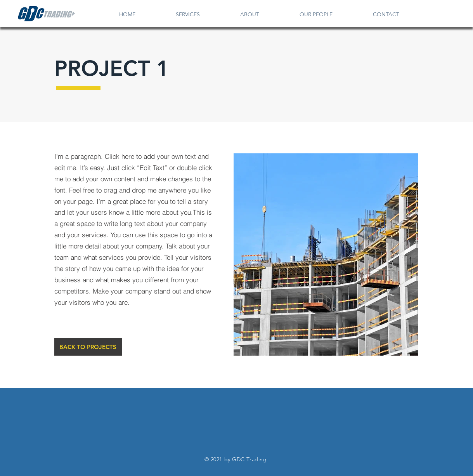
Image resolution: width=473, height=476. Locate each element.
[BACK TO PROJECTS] (88, 347)
